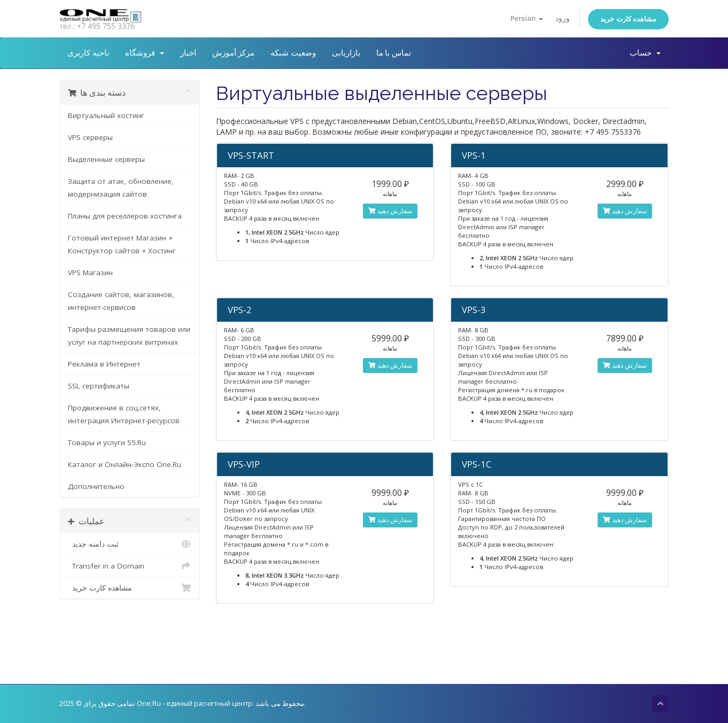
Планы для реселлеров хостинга (125, 216)
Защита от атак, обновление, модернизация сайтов (121, 188)
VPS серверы (90, 137)
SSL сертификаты (99, 386)
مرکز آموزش (234, 53)
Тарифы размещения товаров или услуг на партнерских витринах (129, 336)
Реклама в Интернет (104, 364)
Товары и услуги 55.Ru (107, 442)
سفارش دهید (390, 211)
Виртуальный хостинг (106, 115)
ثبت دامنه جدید (130, 544)
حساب (645, 53)
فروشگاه (145, 53)
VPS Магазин (90, 273)
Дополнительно (96, 486)
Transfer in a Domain (130, 566)
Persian (527, 18)
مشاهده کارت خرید (628, 19)
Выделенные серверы (106, 159)
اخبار (188, 53)
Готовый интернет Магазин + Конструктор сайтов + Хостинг (122, 244)
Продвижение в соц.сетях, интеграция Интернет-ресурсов (124, 414)
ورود (563, 18)
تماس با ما (394, 53)
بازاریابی (346, 53)
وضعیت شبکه (293, 53)
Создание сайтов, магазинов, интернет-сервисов (121, 301)
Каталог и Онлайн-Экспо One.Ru (125, 464)
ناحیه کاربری (88, 53)
